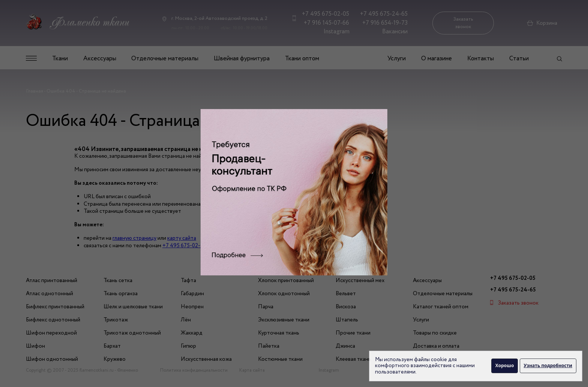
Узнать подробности (548, 365)
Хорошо (504, 365)
